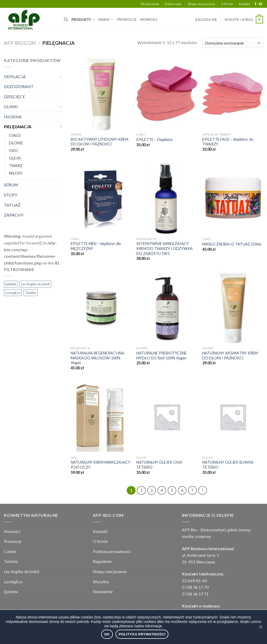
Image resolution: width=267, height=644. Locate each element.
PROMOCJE (127, 20)
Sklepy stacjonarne (201, 4)
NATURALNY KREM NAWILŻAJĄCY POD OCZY (101, 465)
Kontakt (244, 4)
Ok (107, 634)
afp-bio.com (20, 43)
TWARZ (16, 166)
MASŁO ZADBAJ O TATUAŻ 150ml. (232, 244)
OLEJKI (15, 158)
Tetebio (11, 561)
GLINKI (11, 106)
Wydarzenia (150, 4)
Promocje (13, 541)
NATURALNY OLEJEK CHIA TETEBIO (159, 465)
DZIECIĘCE (14, 97)
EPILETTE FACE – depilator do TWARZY (228, 142)
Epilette (11, 591)
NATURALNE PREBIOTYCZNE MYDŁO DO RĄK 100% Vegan (162, 355)
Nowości (12, 531)
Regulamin (102, 561)
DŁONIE (16, 143)
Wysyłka (101, 582)
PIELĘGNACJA (18, 127)
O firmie (227, 4)
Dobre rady (173, 4)
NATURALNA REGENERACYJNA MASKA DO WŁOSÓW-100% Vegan (97, 358)
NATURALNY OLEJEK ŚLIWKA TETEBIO (228, 465)
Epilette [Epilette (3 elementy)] (11, 284)
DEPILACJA (15, 76)
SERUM (11, 185)
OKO (13, 151)
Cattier (10, 551)
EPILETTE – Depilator (155, 140)
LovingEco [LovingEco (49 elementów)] (13, 293)
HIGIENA (13, 117)
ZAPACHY (14, 215)
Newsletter (103, 591)
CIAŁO (15, 135)
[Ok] (260, 627)
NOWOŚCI (149, 20)
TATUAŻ (12, 205)
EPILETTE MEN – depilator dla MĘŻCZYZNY (96, 246)
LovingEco (13, 582)
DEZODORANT (19, 86)
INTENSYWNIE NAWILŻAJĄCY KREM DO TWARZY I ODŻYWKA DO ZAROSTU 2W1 (165, 248)
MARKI (106, 20)
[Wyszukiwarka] (66, 20)
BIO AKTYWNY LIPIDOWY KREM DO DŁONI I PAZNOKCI (99, 142)
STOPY (11, 195)
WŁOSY (16, 173)
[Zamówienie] (232, 43)
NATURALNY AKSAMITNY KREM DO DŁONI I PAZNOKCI (230, 355)
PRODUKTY (83, 20)
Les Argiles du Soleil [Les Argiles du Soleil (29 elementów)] (35, 284)
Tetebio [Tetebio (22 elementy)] (31, 293)
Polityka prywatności (112, 551)
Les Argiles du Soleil (22, 571)
